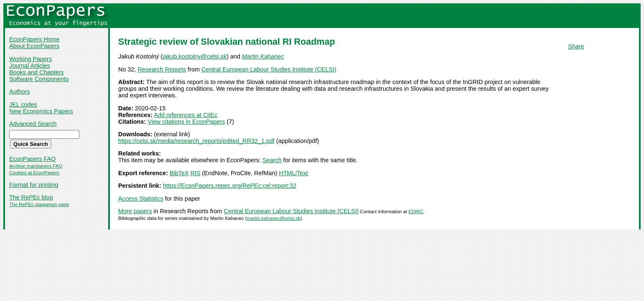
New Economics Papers (41, 111)
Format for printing (34, 185)
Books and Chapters (36, 72)
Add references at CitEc (186, 115)
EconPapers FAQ (32, 159)
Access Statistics (141, 199)
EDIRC (416, 212)
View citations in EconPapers (186, 122)
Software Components (39, 79)
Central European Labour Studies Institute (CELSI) (269, 69)
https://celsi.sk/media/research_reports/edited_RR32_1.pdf (196, 141)
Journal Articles (30, 66)
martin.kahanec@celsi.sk (274, 218)
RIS (195, 173)
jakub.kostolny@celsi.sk (194, 56)
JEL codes (23, 105)
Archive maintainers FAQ (36, 166)
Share (576, 46)
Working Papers (30, 59)
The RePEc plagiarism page (39, 204)
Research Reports (162, 69)
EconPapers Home (34, 39)
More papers (135, 211)
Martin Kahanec (263, 56)
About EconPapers (34, 46)
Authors (20, 92)
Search (272, 160)
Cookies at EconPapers (34, 173)
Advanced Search (33, 124)
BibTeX (179, 173)
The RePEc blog (31, 197)
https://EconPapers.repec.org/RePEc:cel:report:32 (229, 186)
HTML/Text (294, 173)
